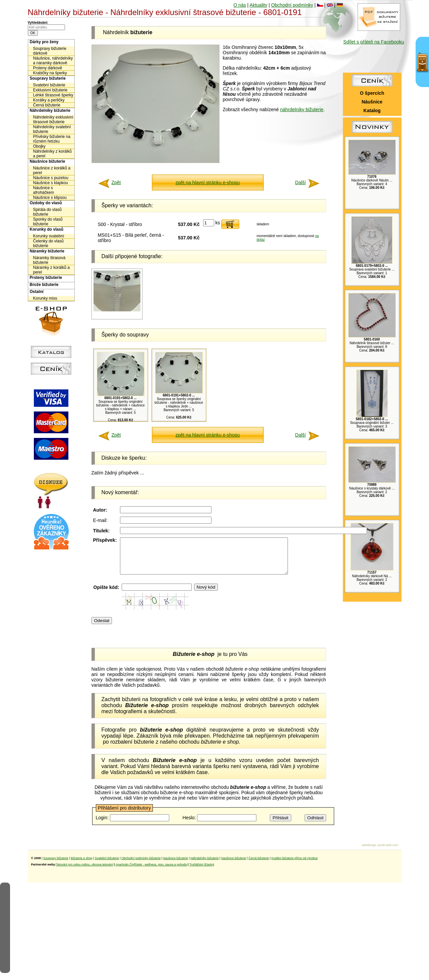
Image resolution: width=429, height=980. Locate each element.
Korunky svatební (49, 236)
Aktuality (259, 5)
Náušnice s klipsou (50, 198)
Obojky (39, 146)
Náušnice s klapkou (51, 183)
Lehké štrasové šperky (53, 95)
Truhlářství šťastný (202, 872)
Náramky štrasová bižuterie (49, 260)
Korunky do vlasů (47, 229)
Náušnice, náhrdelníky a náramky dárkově (53, 61)
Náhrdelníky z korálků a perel (52, 154)
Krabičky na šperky (50, 73)
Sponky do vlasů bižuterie (48, 222)
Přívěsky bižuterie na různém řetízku (52, 139)
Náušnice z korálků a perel (52, 170)
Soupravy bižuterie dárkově (50, 51)
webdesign (369, 852)
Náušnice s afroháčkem (44, 190)
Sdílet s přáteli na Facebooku (374, 42)
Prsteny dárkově (48, 68)
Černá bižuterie (47, 105)
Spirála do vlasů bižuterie (47, 212)
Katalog (372, 110)
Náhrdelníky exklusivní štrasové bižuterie (53, 120)
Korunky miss (45, 298)
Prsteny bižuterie (46, 278)
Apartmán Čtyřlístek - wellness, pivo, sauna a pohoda (151, 872)
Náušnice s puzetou (51, 178)
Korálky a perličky (49, 100)
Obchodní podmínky (292, 5)
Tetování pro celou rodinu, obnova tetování (84, 872)
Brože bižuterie (44, 285)
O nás (240, 5)
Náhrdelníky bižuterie (50, 110)
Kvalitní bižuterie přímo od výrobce (295, 865)
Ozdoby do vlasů (46, 203)
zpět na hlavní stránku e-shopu (208, 182)
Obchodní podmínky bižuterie (141, 865)
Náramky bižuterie (47, 251)
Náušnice (372, 102)
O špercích (372, 93)
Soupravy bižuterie (48, 78)
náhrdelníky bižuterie (302, 109)
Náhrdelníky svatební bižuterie (52, 129)
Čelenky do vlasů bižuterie (48, 243)
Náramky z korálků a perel (51, 270)
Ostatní (37, 292)
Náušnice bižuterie (48, 161)
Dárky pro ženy (44, 42)
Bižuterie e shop (82, 865)
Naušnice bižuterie (176, 865)
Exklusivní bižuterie (50, 90)
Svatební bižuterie (49, 85)
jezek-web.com (388, 852)
